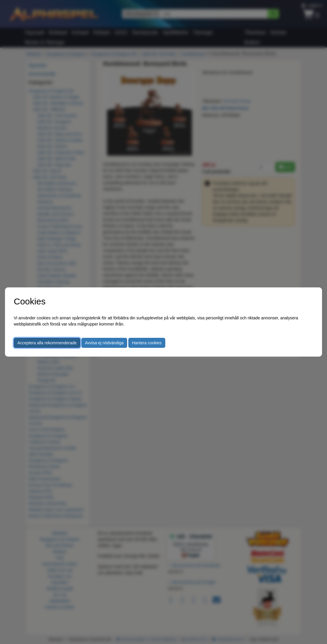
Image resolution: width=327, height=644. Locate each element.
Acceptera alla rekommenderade (47, 343)
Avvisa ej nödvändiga (104, 343)
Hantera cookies (147, 343)
